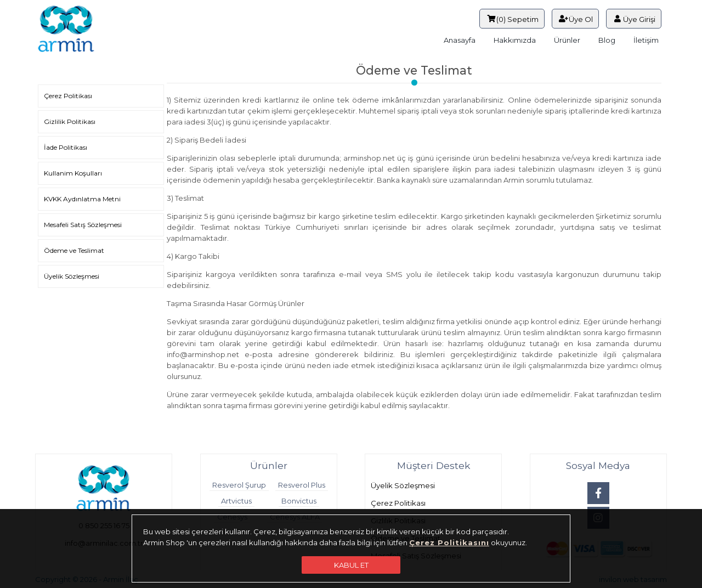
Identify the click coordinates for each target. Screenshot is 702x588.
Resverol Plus (302, 485)
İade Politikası (66, 147)
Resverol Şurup (239, 485)
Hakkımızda (515, 40)
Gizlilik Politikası (70, 121)
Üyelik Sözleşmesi (72, 276)
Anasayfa (460, 40)
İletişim (646, 40)
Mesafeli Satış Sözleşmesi (83, 225)
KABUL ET (351, 565)
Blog (607, 40)
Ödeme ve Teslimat (74, 250)
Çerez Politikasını (449, 542)
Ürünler (567, 40)
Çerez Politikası (68, 96)
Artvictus (236, 501)
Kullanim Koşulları (73, 173)
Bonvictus (299, 501)
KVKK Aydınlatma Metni (82, 199)
